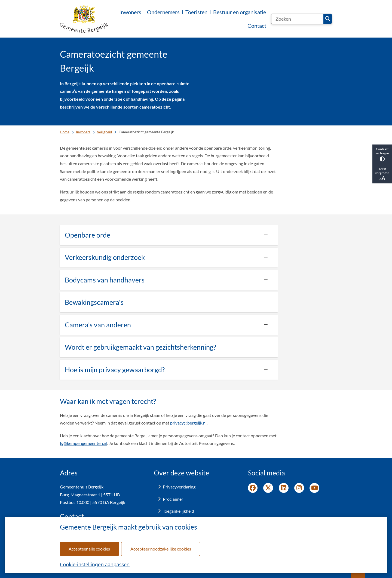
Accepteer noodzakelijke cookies (161, 549)
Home (65, 132)
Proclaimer (173, 499)
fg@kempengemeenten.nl (84, 443)
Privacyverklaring (179, 487)
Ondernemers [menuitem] (163, 12)
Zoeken (328, 19)
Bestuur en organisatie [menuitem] (240, 12)
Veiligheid (104, 132)
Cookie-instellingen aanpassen (95, 564)
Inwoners (83, 132)
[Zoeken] (297, 19)
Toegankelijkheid (178, 511)
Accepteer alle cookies (89, 549)
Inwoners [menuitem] (130, 12)
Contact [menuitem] (257, 26)
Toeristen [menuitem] (196, 12)
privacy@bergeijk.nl (188, 423)
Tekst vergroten (382, 174)
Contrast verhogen (382, 154)
